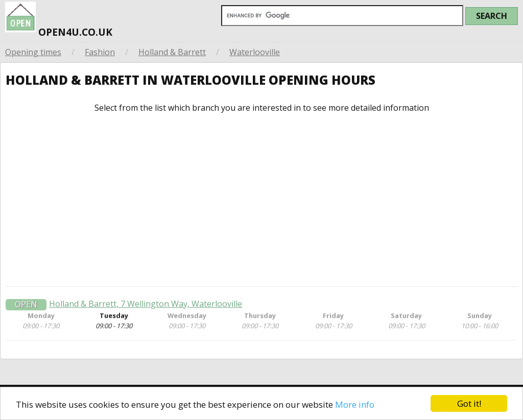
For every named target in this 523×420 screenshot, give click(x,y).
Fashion (100, 52)
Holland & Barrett (172, 52)
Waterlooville (255, 52)
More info (355, 404)
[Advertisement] (261, 200)
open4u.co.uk (59, 19)
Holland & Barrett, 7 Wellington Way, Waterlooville (146, 305)
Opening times (33, 52)
